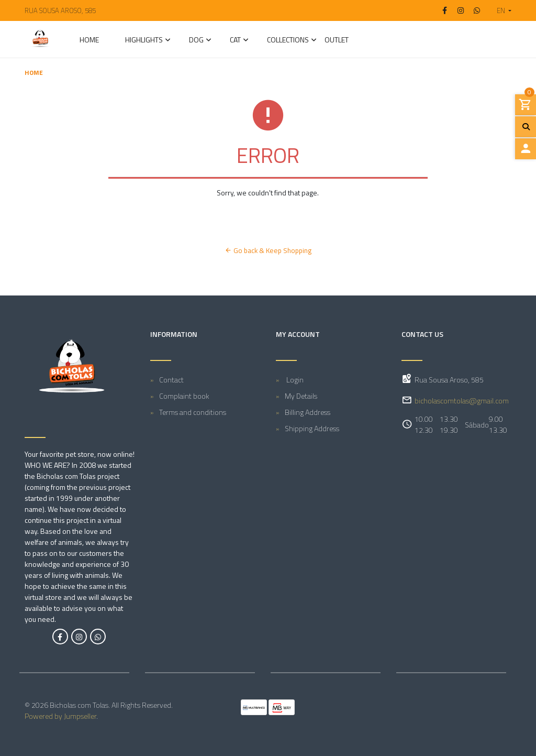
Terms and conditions (193, 412)
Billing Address (308, 412)
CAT (235, 41)
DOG (196, 41)
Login (294, 380)
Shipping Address (312, 428)
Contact (171, 380)
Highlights (144, 41)
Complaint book (184, 396)
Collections (288, 41)
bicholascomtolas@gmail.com (462, 401)
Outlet (337, 41)
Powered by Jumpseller (60, 716)
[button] (500, 10)
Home (89, 41)
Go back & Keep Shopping (268, 250)
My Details (301, 396)
